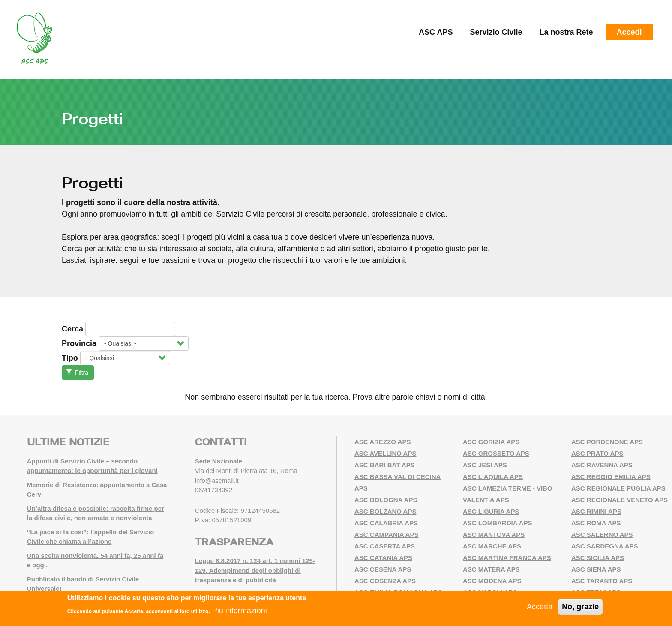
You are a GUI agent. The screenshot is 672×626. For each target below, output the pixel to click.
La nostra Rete (566, 32)
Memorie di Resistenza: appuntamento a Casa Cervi (97, 490)
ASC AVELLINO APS (385, 453)
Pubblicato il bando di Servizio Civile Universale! (83, 584)
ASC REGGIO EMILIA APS (611, 477)
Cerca (72, 329)
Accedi (629, 32)
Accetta (540, 607)
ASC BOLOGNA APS (386, 500)
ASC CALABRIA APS (386, 523)
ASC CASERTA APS (385, 546)
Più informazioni (240, 611)
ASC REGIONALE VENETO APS (619, 500)
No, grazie (580, 607)
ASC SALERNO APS (602, 534)
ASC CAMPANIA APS (386, 534)
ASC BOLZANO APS (385, 511)
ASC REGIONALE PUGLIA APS (618, 488)
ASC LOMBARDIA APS (497, 523)
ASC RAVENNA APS (602, 465)
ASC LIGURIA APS (491, 511)
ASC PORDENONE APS (607, 442)
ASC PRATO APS (597, 453)
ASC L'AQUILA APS (493, 477)
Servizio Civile (496, 32)
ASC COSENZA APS (385, 581)
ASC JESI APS (485, 465)
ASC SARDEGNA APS (605, 546)
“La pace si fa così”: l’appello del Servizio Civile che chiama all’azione (91, 537)
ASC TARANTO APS (602, 581)
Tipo (70, 358)
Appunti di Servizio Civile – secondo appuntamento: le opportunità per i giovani (92, 466)
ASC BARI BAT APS (385, 465)
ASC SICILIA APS (598, 558)
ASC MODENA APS (492, 581)
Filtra (77, 373)
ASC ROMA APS (596, 523)
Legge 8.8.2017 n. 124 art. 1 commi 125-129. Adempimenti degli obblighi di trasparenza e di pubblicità (255, 570)
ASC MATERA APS (491, 569)
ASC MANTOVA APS (494, 534)
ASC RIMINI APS (596, 511)
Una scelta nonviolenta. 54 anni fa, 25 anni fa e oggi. (95, 560)
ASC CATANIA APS (383, 558)
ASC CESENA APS (383, 569)
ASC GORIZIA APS (491, 442)
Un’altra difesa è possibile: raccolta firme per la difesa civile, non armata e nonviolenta (96, 513)
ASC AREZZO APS (382, 442)
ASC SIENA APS (596, 569)
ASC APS (436, 32)
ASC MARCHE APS (492, 546)
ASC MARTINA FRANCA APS (507, 558)
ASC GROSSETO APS (496, 453)
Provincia (79, 343)
